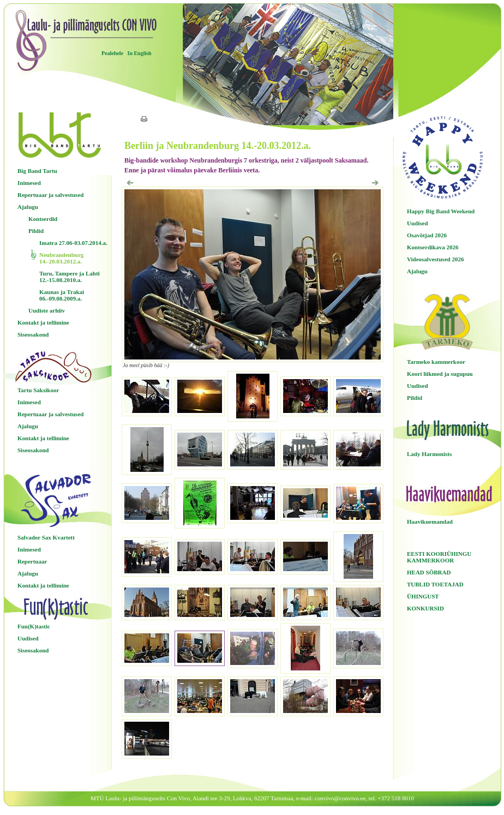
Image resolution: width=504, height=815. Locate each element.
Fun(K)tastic (34, 626)
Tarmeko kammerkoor (436, 362)
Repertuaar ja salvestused (50, 195)
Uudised (28, 638)
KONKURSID (425, 608)
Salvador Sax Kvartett (46, 537)
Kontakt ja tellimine (43, 322)
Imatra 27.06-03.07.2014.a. (73, 243)
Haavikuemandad (430, 522)
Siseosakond (33, 334)
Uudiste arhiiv (47, 310)
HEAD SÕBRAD (429, 572)
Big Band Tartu (37, 171)
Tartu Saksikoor (38, 390)
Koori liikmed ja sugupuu (440, 374)
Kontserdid (43, 219)
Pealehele (112, 53)
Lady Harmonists (429, 454)
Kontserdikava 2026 (433, 247)
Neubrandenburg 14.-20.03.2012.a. (61, 258)
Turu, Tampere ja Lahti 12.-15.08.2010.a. (70, 277)
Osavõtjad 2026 (427, 235)
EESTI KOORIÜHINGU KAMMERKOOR (439, 557)
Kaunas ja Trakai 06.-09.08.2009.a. (62, 295)
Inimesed (29, 183)
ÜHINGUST (423, 596)
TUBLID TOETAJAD (435, 584)
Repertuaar (32, 561)
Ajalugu (28, 207)
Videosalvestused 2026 (435, 259)
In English (139, 53)
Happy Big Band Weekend (441, 211)
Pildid (36, 231)
